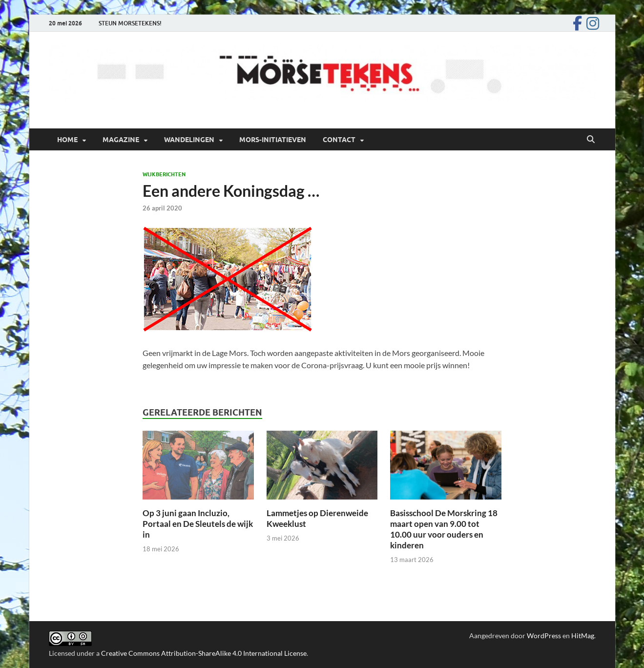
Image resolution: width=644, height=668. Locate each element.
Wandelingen (189, 140)
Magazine (121, 140)
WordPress (544, 636)
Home (67, 140)
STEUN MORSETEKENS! (130, 23)
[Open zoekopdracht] (591, 140)
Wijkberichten (164, 174)
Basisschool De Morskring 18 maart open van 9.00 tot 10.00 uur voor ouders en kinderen (444, 529)
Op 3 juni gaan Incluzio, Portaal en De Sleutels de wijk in (198, 524)
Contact (339, 140)
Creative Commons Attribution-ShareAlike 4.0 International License (204, 653)
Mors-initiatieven (273, 140)
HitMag (583, 636)
